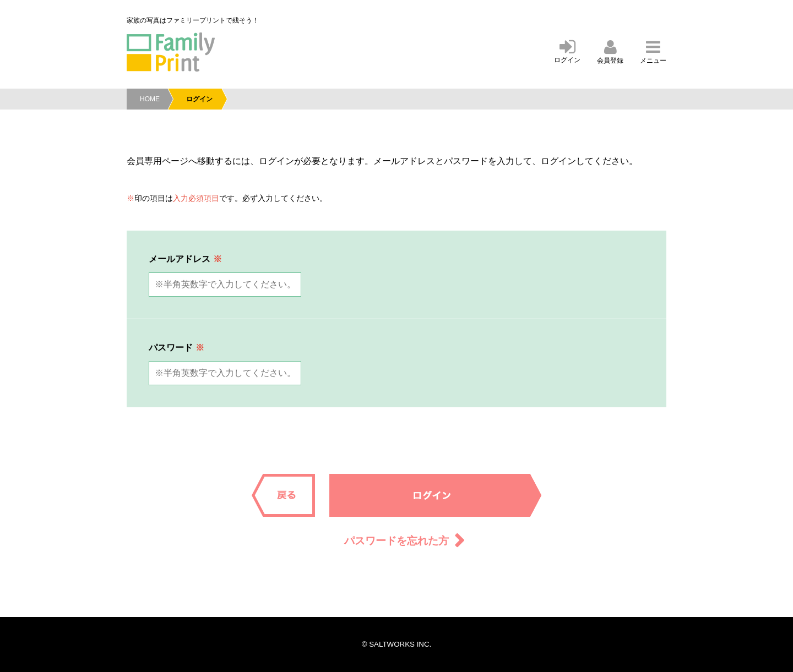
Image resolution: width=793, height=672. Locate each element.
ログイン (567, 52)
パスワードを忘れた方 (397, 541)
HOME (150, 99)
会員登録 (610, 53)
